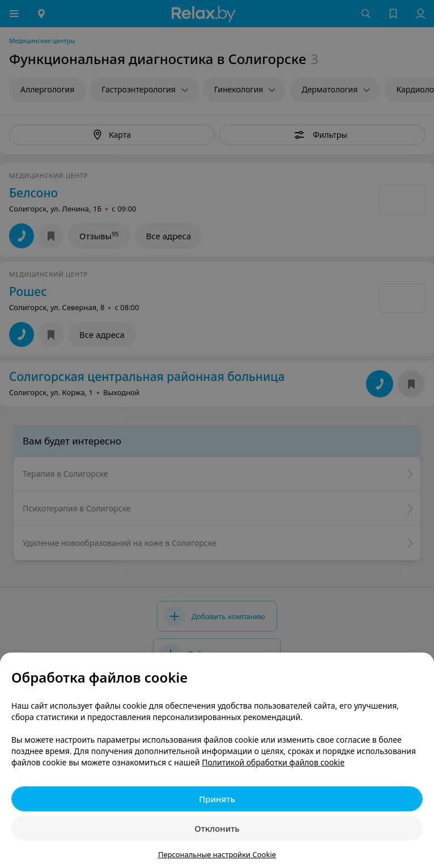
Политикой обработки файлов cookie (273, 762)
